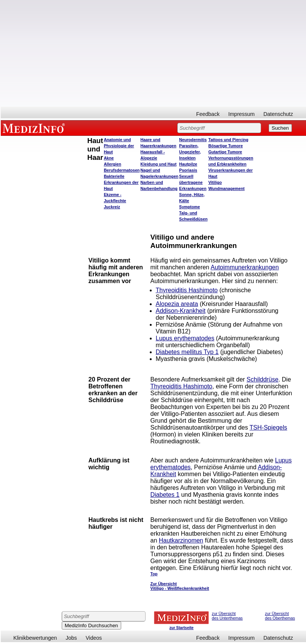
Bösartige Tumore (226, 146)
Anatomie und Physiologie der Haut (119, 146)
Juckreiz (112, 207)
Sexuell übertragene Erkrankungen (193, 182)
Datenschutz (278, 114)
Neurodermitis (193, 140)
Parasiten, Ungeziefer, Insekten (190, 152)
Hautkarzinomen (181, 540)
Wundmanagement (227, 188)
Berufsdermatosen (122, 170)
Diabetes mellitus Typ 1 (187, 352)
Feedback (208, 114)
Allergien (112, 164)
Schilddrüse (263, 379)
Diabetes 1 (165, 495)
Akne (109, 158)
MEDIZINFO (35, 128)
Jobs (71, 638)
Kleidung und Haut (159, 164)
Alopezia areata (177, 304)
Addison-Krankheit (181, 311)
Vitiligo (215, 182)
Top (154, 574)
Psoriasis (188, 170)
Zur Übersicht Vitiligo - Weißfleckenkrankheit (180, 586)
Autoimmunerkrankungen (245, 267)
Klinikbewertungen (35, 638)
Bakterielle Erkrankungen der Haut (121, 182)
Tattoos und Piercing (228, 140)
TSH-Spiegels (268, 427)
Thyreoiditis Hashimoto (187, 290)
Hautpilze (188, 164)
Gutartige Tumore (225, 152)
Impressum (241, 114)
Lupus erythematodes (185, 338)
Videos (94, 638)
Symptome (189, 207)
